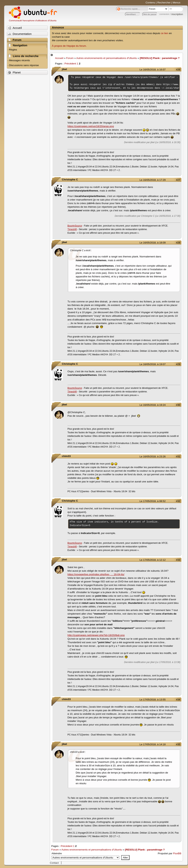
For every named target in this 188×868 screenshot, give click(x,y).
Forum (70, 58)
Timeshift (72, 229)
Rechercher (164, 3)
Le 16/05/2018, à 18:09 (153, 243)
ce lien (165, 33)
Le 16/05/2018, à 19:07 (153, 364)
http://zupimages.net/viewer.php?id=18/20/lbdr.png (96, 635)
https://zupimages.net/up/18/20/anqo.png (91, 126)
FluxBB (177, 853)
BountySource (75, 226)
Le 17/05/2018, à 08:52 (153, 501)
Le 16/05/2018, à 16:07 (153, 70)
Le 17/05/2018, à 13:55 (153, 700)
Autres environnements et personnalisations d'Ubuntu (107, 58)
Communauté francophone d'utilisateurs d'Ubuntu (33, 21)
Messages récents (19, 60)
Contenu (150, 3)
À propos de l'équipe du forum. (69, 46)
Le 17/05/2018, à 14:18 (153, 744)
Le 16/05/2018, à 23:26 (153, 457)
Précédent (70, 64)
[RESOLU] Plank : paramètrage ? (160, 58)
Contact (54, 863)
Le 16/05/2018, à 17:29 (153, 180)
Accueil (59, 58)
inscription (177, 14)
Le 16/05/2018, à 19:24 (153, 405)
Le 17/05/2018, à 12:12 (153, 560)
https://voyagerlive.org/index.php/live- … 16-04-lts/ (96, 574)
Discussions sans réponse (24, 65)
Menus (176, 3)
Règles (13, 50)
